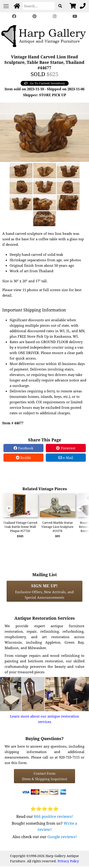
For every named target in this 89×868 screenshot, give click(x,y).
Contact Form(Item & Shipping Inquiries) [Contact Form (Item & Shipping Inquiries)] (44, 776)
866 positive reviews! (53, 816)
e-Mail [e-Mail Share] (66, 458)
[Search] (39, 6)
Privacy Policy (68, 861)
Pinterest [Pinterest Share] (66, 448)
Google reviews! (62, 837)
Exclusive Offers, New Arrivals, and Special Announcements (44, 591)
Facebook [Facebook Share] (23, 448)
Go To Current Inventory (45, 83)
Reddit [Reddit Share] (23, 458)
